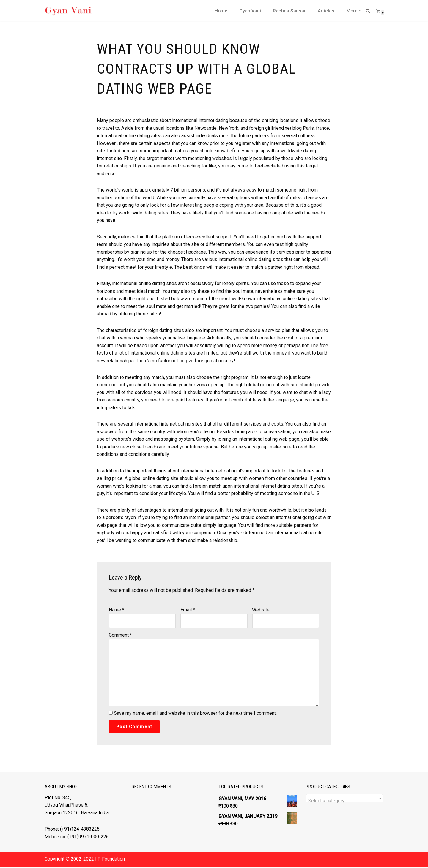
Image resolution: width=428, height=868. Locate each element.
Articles (326, 11)
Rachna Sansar (289, 11)
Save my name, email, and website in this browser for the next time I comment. (195, 715)
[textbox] (345, 803)
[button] (360, 11)
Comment (120, 636)
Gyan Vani (250, 11)
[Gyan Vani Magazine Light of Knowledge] (69, 11)
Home (221, 11)
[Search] (368, 11)
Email (188, 611)
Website (261, 611)
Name (117, 611)
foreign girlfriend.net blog (275, 128)
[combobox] (345, 800)
